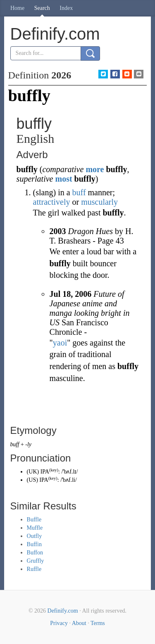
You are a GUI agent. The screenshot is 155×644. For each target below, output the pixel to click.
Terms (98, 623)
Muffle (35, 528)
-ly (28, 444)
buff (79, 192)
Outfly (35, 536)
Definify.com (63, 611)
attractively (52, 202)
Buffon (35, 553)
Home (17, 8)
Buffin (34, 544)
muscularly (99, 202)
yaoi (60, 343)
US (32, 480)
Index (66, 8)
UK (33, 472)
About (79, 623)
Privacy (59, 623)
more (95, 169)
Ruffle (34, 569)
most (63, 179)
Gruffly (36, 561)
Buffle (34, 520)
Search (42, 8)
